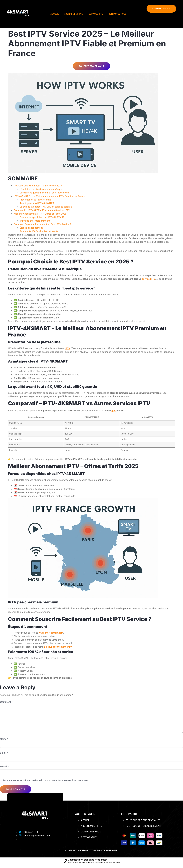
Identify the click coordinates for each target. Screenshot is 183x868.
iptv (113, 411)
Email (4, 756)
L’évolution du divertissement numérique (41, 189)
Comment (6, 702)
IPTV (67, 348)
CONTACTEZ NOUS (117, 14)
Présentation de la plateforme (35, 200)
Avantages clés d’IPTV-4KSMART (37, 203)
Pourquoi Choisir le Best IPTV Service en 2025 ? (39, 186)
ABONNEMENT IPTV (74, 14)
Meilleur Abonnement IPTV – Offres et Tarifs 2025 (40, 214)
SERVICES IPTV (96, 14)
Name (4, 742)
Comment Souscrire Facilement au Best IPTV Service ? (42, 224)
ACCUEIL (55, 14)
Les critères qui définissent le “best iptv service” (45, 193)
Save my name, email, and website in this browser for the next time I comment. (46, 784)
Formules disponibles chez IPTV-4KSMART (42, 217)
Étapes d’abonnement (31, 228)
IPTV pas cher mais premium (35, 221)
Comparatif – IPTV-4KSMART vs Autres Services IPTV (42, 210)
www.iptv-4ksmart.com (51, 633)
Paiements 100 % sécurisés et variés (39, 231)
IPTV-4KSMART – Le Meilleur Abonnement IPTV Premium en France (50, 196)
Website (4, 770)
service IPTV (149, 279)
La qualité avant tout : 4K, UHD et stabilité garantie (46, 207)
